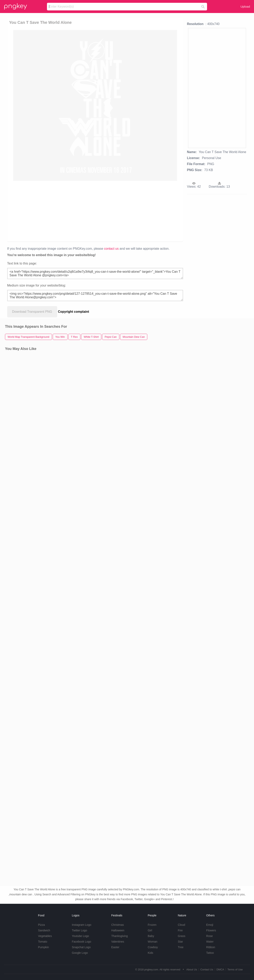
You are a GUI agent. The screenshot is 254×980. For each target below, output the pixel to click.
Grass (182, 936)
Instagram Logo (81, 925)
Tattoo (210, 953)
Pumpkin (43, 947)
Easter (115, 947)
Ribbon (211, 947)
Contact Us (207, 969)
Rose (210, 936)
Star (180, 942)
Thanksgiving (120, 936)
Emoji (210, 925)
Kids (150, 953)
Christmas (118, 925)
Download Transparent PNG (32, 312)
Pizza (41, 925)
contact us (111, 249)
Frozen (152, 925)
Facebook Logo (81, 942)
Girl (150, 930)
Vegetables (45, 936)
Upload (245, 7)
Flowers (211, 930)
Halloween (118, 930)
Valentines (118, 942)
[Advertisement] (95, 211)
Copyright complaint (74, 312)
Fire (180, 930)
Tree (181, 947)
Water (210, 942)
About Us (192, 969)
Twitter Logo (79, 930)
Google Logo (80, 953)
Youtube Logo (80, 936)
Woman (152, 942)
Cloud (182, 925)
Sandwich (44, 930)
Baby (151, 936)
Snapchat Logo (81, 947)
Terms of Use (235, 969)
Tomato (43, 942)
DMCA (220, 969)
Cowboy (153, 947)
